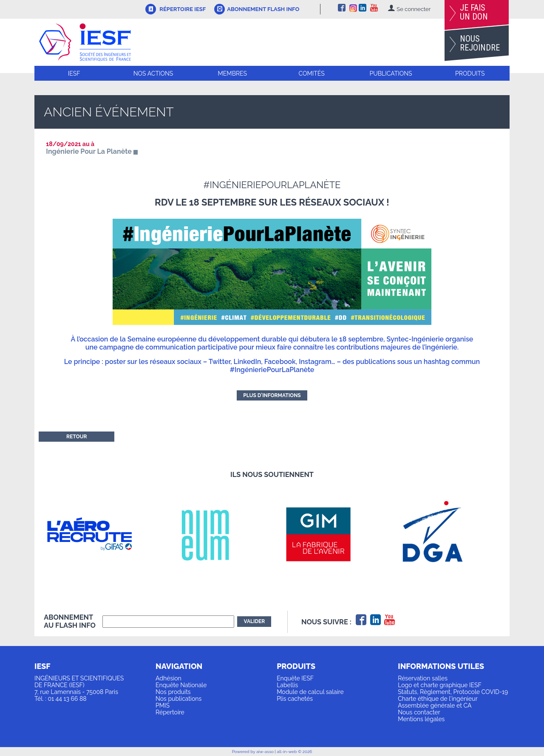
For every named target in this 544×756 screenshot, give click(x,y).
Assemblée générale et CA (435, 705)
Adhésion (169, 678)
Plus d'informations (272, 395)
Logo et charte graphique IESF (440, 685)
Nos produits (173, 692)
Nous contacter (419, 712)
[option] (101, 534)
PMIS (163, 705)
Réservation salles (423, 678)
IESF (74, 73)
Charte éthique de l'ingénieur (438, 699)
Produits (470, 73)
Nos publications (178, 699)
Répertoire (170, 712)
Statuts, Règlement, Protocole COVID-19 (453, 692)
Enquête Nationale (181, 685)
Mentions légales (421, 719)
